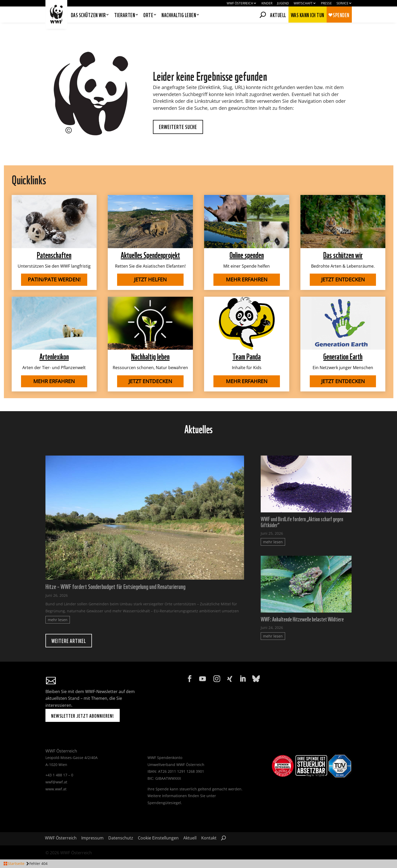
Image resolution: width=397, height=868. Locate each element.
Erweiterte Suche (178, 127)
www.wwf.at (56, 789)
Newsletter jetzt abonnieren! (83, 715)
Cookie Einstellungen (158, 838)
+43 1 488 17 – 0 (59, 775)
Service (342, 4)
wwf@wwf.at (56, 782)
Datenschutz (121, 838)
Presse (326, 4)
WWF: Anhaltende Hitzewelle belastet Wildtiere (302, 619)
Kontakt (209, 838)
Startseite (16, 863)
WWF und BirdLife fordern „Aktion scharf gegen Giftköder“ (302, 521)
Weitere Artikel (69, 640)
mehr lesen (58, 620)
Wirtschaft (303, 4)
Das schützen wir (88, 15)
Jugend (283, 4)
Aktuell (278, 14)
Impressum (92, 838)
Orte (148, 15)
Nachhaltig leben (179, 15)
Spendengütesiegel (164, 803)
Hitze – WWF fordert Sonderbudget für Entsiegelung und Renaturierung (115, 586)
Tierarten (125, 15)
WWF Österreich (240, 4)
